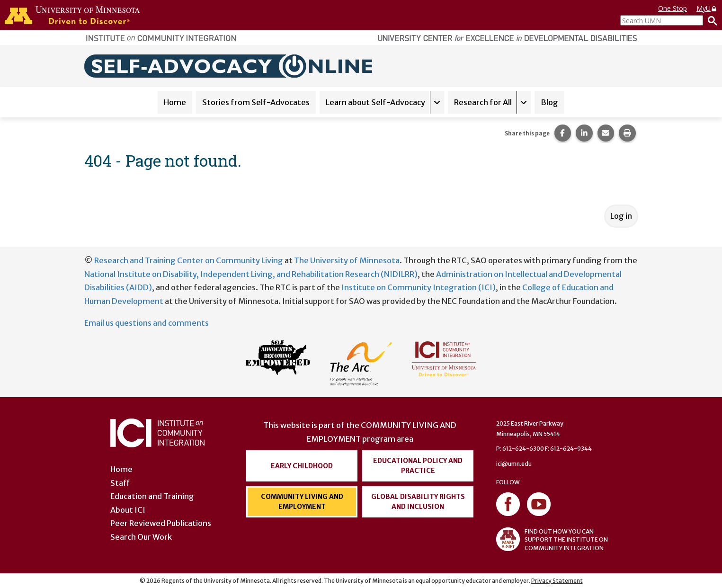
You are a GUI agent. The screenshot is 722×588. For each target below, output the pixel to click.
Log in (621, 216)
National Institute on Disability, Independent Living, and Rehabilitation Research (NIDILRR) (251, 274)
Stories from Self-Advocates (256, 102)
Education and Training (152, 496)
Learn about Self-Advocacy (375, 102)
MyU (707, 8)
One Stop (673, 8)
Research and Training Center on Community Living (189, 260)
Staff (120, 483)
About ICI (128, 510)
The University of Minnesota (347, 260)
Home (175, 102)
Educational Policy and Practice (418, 466)
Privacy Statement (557, 581)
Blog (549, 102)
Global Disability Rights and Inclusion (418, 502)
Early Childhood (302, 466)
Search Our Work (141, 537)
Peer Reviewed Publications (161, 523)
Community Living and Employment (302, 502)
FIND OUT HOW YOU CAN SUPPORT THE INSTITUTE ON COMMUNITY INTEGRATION (552, 539)
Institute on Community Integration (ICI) (419, 287)
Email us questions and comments (147, 323)
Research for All (483, 102)
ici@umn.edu (514, 464)
